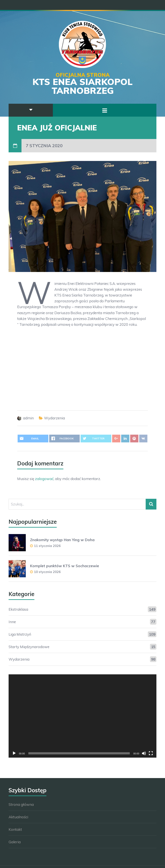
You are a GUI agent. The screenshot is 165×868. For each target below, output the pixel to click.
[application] (82, 716)
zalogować (44, 479)
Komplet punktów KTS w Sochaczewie (65, 566)
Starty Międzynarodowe (29, 647)
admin (28, 418)
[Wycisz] (144, 753)
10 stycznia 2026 (47, 572)
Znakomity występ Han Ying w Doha (62, 540)
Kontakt (15, 829)
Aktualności (18, 817)
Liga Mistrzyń (20, 634)
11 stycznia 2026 (47, 546)
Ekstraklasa (18, 609)
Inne (12, 622)
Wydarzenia (54, 418)
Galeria (15, 842)
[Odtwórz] (14, 753)
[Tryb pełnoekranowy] (151, 753)
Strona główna (21, 804)
